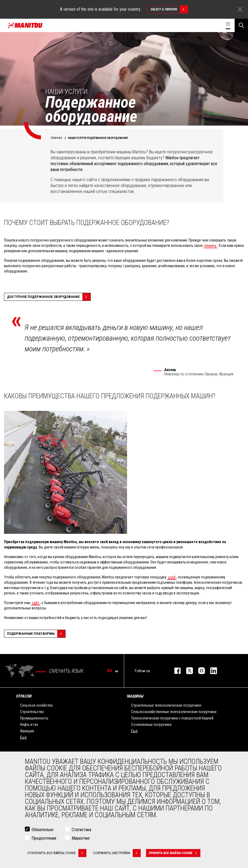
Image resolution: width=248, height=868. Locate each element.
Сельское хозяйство (37, 705)
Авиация (27, 731)
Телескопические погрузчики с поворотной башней (172, 718)
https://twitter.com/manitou (187, 671)
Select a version (169, 9)
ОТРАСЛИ (24, 696)
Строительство (32, 712)
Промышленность (34, 718)
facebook (175, 671)
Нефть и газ (29, 725)
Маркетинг (81, 838)
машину (210, 246)
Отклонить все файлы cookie (57, 853)
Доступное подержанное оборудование (49, 297)
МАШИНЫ (135, 696)
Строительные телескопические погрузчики (166, 705)
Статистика (81, 830)
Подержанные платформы (36, 634)
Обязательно (43, 830)
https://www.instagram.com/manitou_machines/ (199, 671)
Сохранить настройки (117, 853)
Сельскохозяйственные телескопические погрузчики (174, 712)
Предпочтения (44, 838)
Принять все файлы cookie (175, 853)
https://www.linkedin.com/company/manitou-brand (211, 671)
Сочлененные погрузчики (151, 725)
